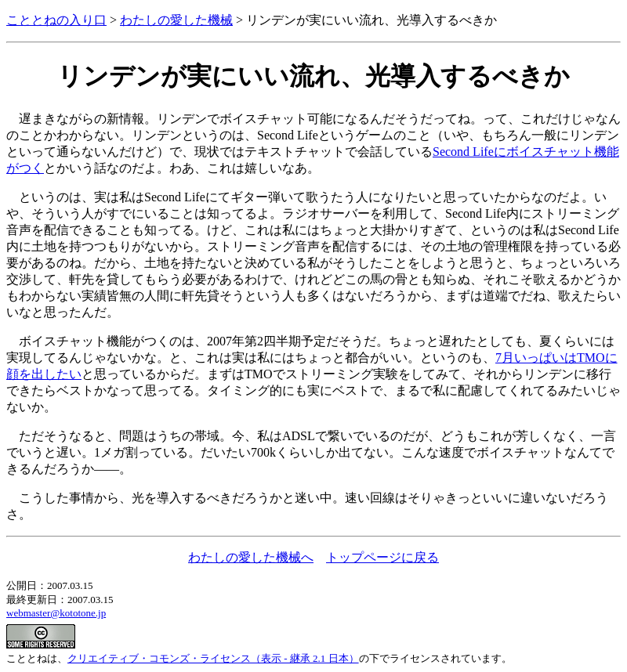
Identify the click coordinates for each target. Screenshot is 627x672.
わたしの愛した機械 (176, 20)
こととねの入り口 (56, 20)
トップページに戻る (382, 557)
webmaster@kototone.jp (56, 613)
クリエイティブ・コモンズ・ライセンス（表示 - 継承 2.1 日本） (213, 658)
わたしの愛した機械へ (251, 557)
